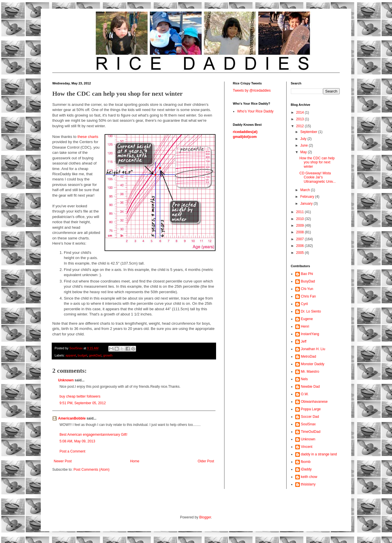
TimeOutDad (311, 432)
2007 (300, 239)
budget (82, 355)
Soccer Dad (310, 417)
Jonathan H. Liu (313, 349)
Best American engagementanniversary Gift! (93, 435)
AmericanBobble (72, 418)
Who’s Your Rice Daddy (255, 111)
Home (135, 461)
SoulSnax (308, 424)
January (307, 204)
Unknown (66, 380)
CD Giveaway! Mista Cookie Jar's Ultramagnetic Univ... (317, 177)
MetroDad (309, 357)
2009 (300, 226)
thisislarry (308, 484)
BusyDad (308, 281)
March (305, 190)
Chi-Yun (307, 289)
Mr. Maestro (310, 372)
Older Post (206, 461)
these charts (88, 137)
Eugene (307, 319)
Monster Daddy (313, 364)
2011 (300, 212)
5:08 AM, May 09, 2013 (77, 441)
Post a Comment (72, 451)
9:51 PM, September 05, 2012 (83, 403)
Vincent (307, 447)
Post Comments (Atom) (91, 470)
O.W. (305, 394)
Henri (305, 326)
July (304, 139)
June (304, 145)
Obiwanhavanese (314, 402)
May (304, 152)
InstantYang (310, 334)
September (309, 132)
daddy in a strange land (319, 454)
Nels (304, 379)
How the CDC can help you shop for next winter (317, 162)
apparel (71, 355)
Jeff (304, 341)
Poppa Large (311, 409)
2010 (300, 219)
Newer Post (63, 461)
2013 (300, 119)
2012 (300, 126)
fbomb (306, 462)
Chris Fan (309, 296)
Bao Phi (307, 274)
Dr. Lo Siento (311, 311)
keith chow (309, 477)
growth (108, 355)
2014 (300, 112)
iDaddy (306, 469)
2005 (300, 253)
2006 (300, 246)
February (308, 197)
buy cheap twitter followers (80, 396)
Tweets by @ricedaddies (252, 90)
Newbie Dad (310, 387)
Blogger (205, 517)
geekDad (95, 355)
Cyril (304, 304)
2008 (300, 232)
